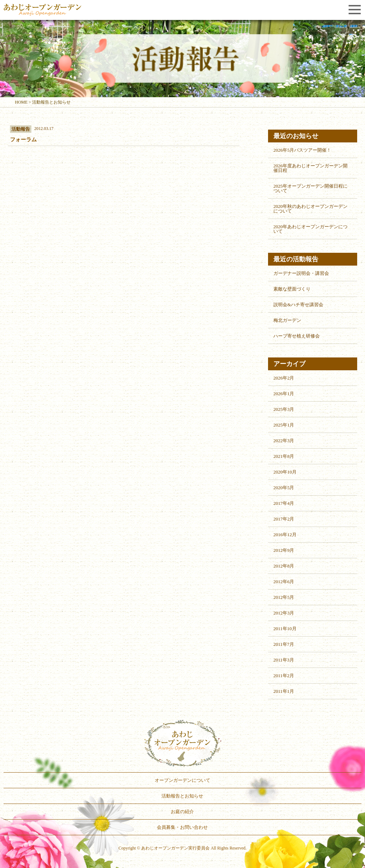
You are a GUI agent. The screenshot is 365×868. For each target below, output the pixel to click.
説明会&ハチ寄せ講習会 (298, 305)
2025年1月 (284, 425)
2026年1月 (284, 394)
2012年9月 (284, 550)
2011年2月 (284, 676)
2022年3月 (284, 441)
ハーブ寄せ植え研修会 (297, 336)
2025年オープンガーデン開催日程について (310, 188)
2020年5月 (284, 488)
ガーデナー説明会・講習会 (301, 273)
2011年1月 (284, 691)
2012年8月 (284, 566)
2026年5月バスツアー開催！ (302, 150)
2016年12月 (285, 535)
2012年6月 (284, 582)
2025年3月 (284, 409)
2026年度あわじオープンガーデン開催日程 (310, 168)
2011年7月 (284, 644)
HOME (21, 102)
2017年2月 (284, 519)
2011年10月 (285, 629)
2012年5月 (284, 597)
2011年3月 (284, 660)
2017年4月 (284, 503)
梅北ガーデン (287, 320)
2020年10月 (285, 472)
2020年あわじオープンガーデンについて (310, 229)
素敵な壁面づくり (292, 289)
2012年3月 (284, 613)
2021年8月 (284, 456)
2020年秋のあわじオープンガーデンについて (310, 209)
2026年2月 (284, 378)
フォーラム (23, 140)
